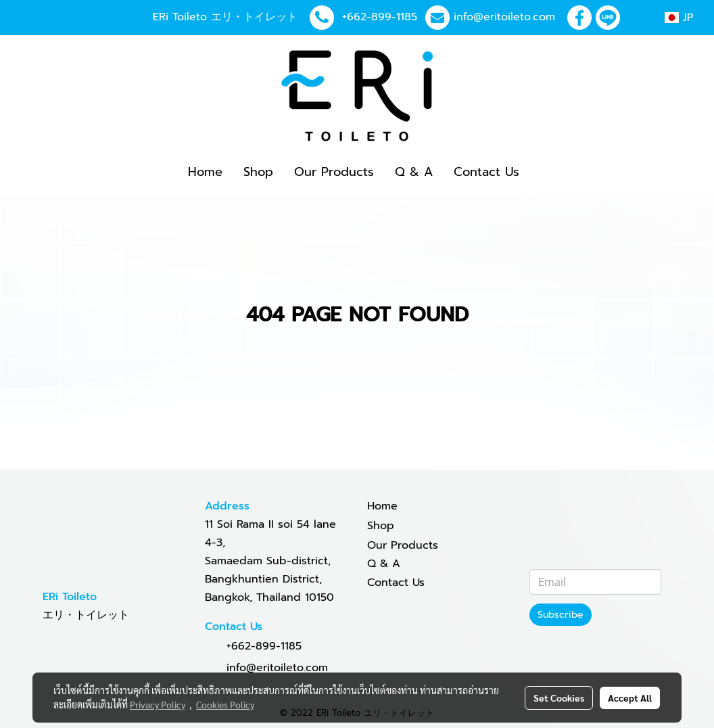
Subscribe (561, 615)
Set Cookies (559, 698)
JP (679, 18)
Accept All (630, 698)
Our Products (334, 172)
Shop (258, 172)
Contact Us (486, 172)
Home (205, 172)
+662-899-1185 (380, 17)
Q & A (414, 172)
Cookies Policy (225, 704)
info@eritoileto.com (504, 17)
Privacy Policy (158, 704)
